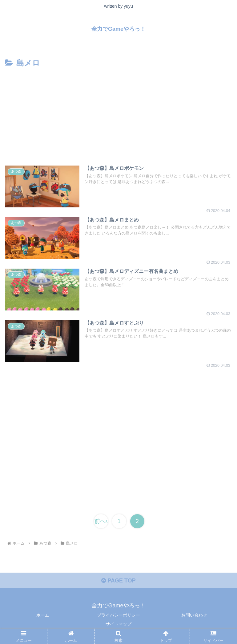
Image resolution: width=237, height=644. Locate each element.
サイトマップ (118, 624)
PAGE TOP (118, 581)
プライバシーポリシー (118, 615)
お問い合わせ (194, 615)
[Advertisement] (118, 116)
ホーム (43, 615)
